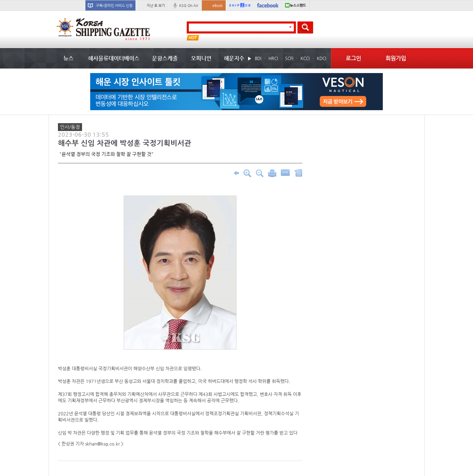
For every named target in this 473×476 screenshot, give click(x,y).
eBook (217, 5)
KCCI (305, 58)
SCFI (289, 58)
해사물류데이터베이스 (114, 58)
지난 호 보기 (156, 5)
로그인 (353, 58)
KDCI (321, 58)
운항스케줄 (165, 58)
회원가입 (396, 58)
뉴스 (68, 58)
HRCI (273, 58)
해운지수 (234, 58)
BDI (258, 58)
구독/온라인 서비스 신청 (114, 5)
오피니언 (201, 58)
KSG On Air (189, 5)
